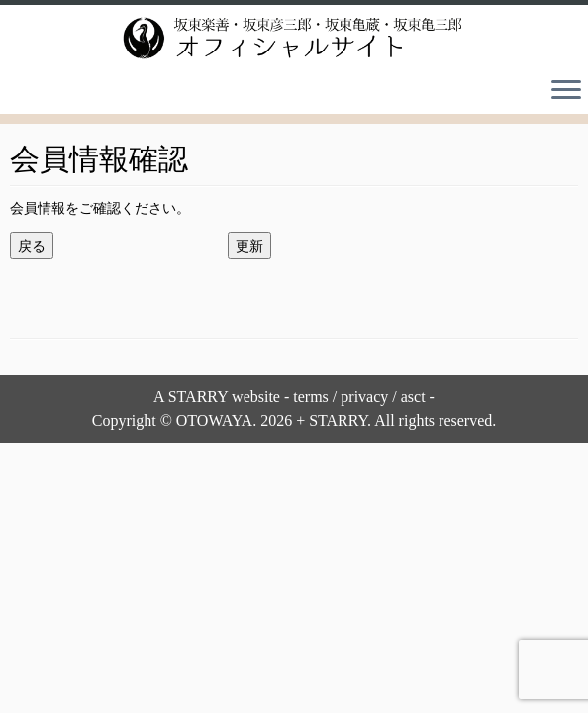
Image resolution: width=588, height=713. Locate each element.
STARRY (198, 397)
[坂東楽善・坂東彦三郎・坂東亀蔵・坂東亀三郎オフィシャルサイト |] (294, 38)
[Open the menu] (566, 92)
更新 (249, 246)
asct (413, 397)
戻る (32, 246)
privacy (364, 397)
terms (311, 397)
